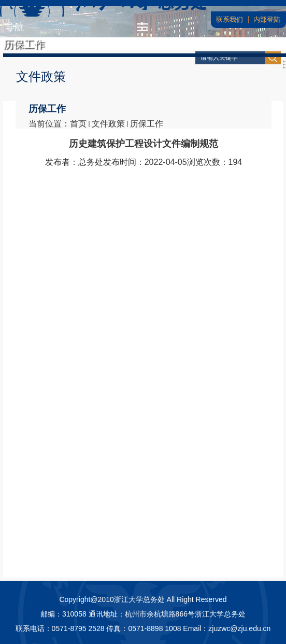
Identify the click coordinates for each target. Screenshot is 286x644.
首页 (78, 124)
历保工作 (147, 124)
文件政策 (108, 124)
